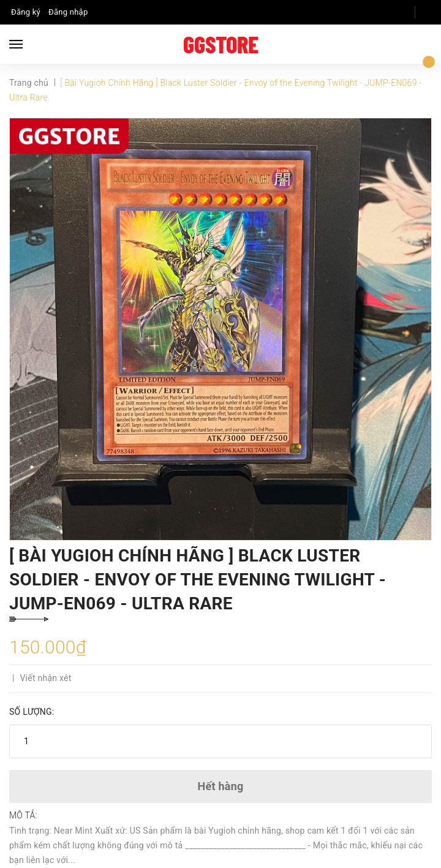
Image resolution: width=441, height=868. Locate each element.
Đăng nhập (68, 12)
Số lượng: (32, 712)
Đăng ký (26, 12)
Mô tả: (23, 815)
